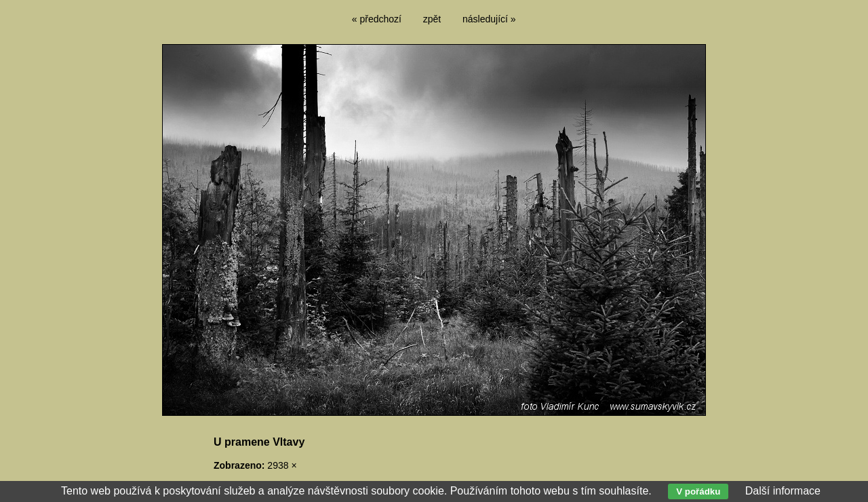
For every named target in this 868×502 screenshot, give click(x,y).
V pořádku (698, 491)
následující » (489, 19)
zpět (432, 19)
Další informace (783, 491)
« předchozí (377, 19)
